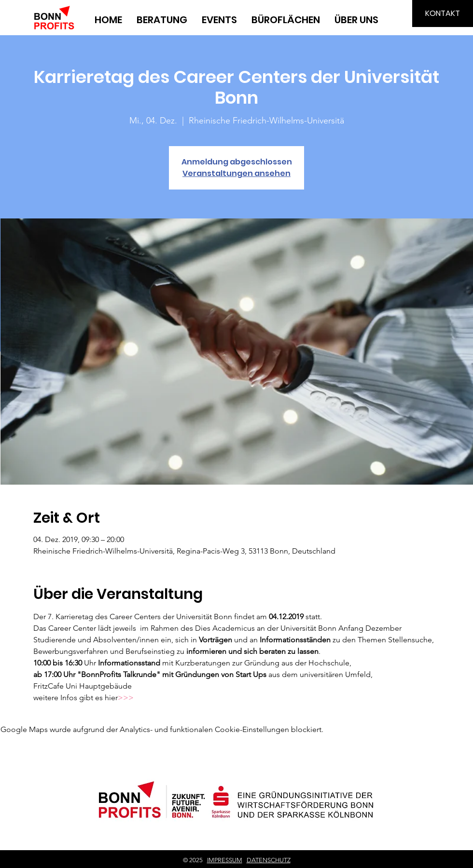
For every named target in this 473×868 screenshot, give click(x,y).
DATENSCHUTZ (269, 860)
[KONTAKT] (443, 14)
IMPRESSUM (225, 860)
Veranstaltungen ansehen (236, 173)
